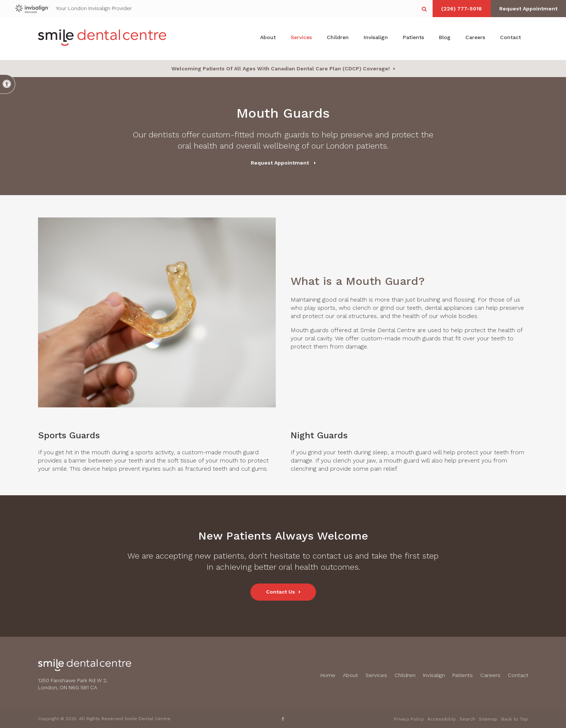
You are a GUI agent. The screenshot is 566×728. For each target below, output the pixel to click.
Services (301, 38)
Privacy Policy (409, 719)
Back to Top (515, 719)
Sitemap (488, 719)
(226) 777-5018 (457, 9)
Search (467, 719)
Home (328, 675)
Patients (413, 38)
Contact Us (281, 592)
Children (338, 38)
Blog (445, 38)
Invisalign (376, 38)
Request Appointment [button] (527, 9)
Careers (475, 38)
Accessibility (442, 719)
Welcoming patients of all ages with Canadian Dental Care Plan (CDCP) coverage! (281, 69)
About (268, 38)
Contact (510, 38)
